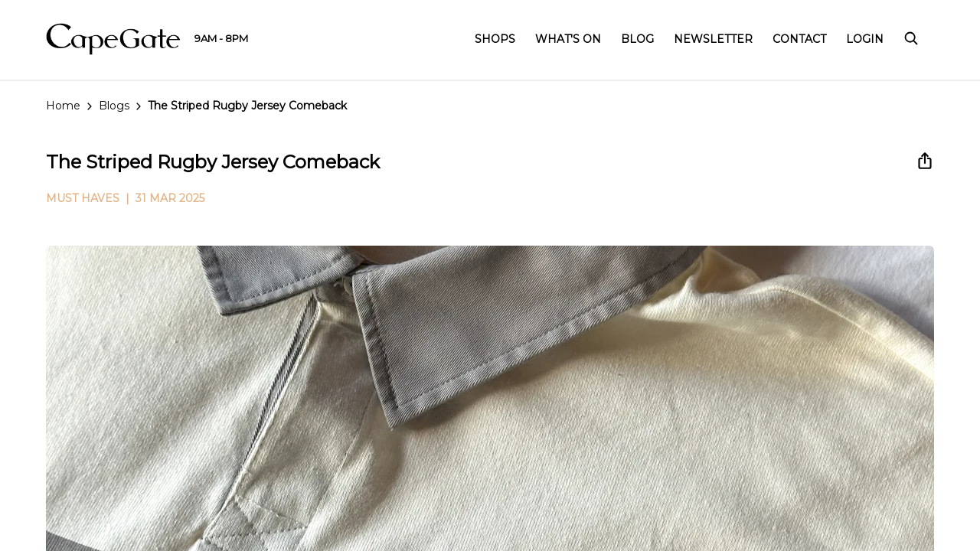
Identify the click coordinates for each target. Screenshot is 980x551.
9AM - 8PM (221, 38)
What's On (568, 39)
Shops (495, 39)
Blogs (114, 106)
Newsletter (713, 39)
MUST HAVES (83, 198)
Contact (799, 39)
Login (865, 39)
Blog (637, 39)
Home (63, 106)
